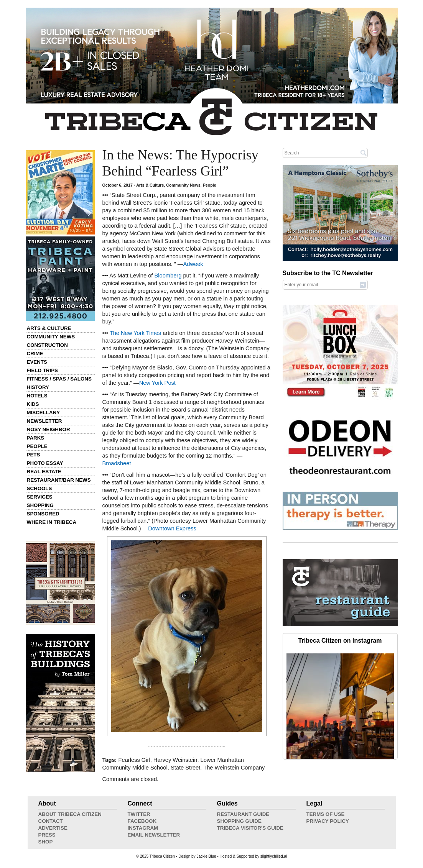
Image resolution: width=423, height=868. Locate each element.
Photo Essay (45, 463)
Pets (34, 455)
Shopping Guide (239, 821)
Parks (36, 438)
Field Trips (42, 370)
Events (37, 362)
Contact (51, 821)
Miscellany (44, 413)
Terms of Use (326, 814)
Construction (47, 345)
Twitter (139, 814)
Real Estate (44, 472)
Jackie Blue (206, 856)
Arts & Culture (49, 328)
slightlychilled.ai (274, 856)
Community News (51, 337)
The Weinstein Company (234, 768)
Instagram (143, 828)
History (38, 387)
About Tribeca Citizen (70, 814)
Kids (33, 404)
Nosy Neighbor (49, 429)
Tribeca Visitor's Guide (250, 828)
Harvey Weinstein (175, 760)
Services (40, 497)
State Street (185, 768)
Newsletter (44, 421)
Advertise (53, 828)
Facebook (142, 821)
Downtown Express (172, 528)
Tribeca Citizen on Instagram (340, 641)
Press (47, 835)
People (37, 446)
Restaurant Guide (243, 814)
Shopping (40, 505)
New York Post (157, 383)
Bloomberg (168, 276)
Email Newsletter (154, 835)
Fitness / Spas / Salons (59, 379)
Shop (46, 842)
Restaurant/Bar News (59, 480)
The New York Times (135, 333)
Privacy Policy (328, 821)
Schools (40, 488)
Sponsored (43, 514)
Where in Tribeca (52, 522)
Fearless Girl (134, 760)
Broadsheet (117, 463)
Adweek (193, 264)
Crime (35, 354)
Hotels (37, 396)
